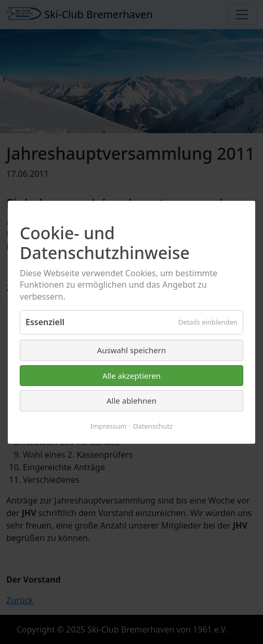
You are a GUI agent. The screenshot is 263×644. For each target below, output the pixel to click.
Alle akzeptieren (131, 375)
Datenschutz (153, 426)
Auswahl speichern (131, 350)
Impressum (109, 426)
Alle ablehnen (131, 401)
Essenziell (45, 322)
